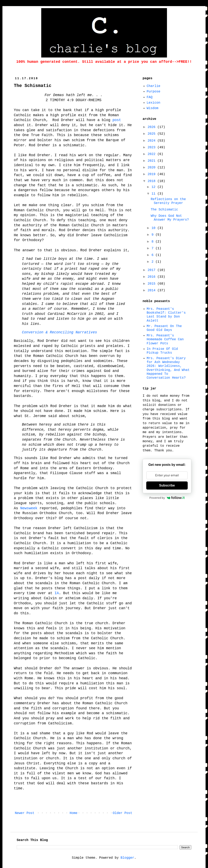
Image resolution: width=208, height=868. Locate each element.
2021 (153, 161)
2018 (153, 181)
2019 (153, 174)
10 (154, 228)
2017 (153, 270)
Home (74, 813)
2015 (153, 284)
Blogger (127, 858)
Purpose (153, 92)
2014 (153, 290)
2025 (153, 134)
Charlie (153, 86)
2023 (153, 147)
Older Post (122, 813)
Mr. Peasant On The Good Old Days (164, 328)
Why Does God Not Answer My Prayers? (170, 218)
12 (154, 187)
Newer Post (25, 813)
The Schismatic (164, 210)
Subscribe (167, 485)
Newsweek (29, 508)
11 (154, 194)
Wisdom (153, 108)
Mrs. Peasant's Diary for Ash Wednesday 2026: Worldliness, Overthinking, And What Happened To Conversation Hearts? (168, 368)
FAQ (150, 97)
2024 (153, 141)
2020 (153, 168)
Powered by (167, 498)
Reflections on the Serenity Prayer (168, 201)
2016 (153, 277)
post (117, 120)
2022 (153, 154)
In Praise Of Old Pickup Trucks (162, 351)
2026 (153, 127)
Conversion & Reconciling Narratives (60, 332)
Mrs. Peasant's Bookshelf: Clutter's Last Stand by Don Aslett (166, 315)
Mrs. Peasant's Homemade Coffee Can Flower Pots (165, 339)
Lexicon (153, 103)
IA (57, 593)
